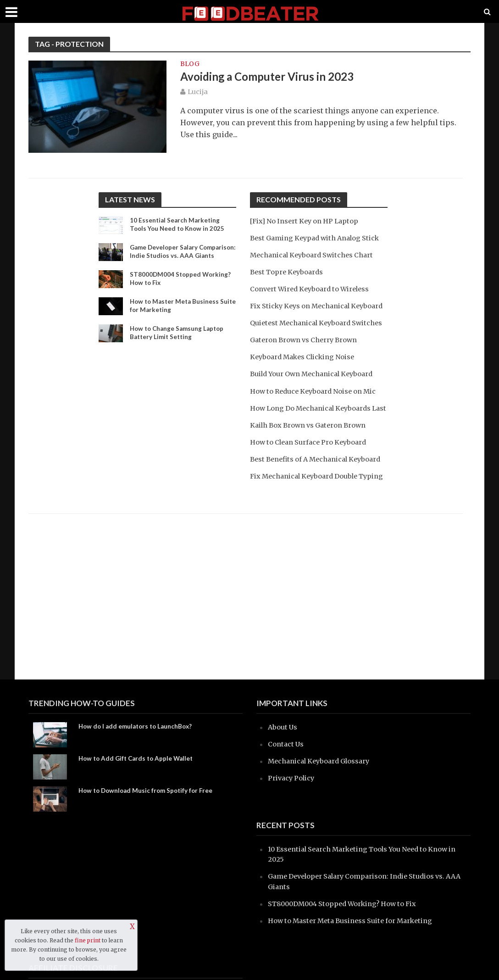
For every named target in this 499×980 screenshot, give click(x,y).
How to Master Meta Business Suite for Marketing (176, 314)
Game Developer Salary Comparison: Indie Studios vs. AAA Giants (182, 256)
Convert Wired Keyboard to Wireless (313, 289)
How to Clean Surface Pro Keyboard (312, 472)
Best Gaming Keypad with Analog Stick (318, 238)
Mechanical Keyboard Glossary (322, 761)
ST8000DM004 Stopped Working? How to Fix (181, 287)
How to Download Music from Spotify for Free (149, 791)
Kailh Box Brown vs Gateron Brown (311, 455)
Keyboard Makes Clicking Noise (305, 377)
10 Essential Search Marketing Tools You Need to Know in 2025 (179, 225)
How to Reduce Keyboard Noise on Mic (317, 411)
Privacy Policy (292, 778)
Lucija (198, 93)
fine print (88, 940)
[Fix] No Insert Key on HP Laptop (307, 221)
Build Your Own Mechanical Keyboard (315, 394)
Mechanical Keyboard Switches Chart (315, 255)
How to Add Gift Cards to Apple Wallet (139, 759)
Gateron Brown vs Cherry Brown (306, 360)
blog (190, 64)
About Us (283, 727)
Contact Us (286, 744)
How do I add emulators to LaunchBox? (138, 727)
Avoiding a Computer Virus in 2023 (272, 77)
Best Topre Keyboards (288, 272)
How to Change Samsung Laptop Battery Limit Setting (179, 341)
